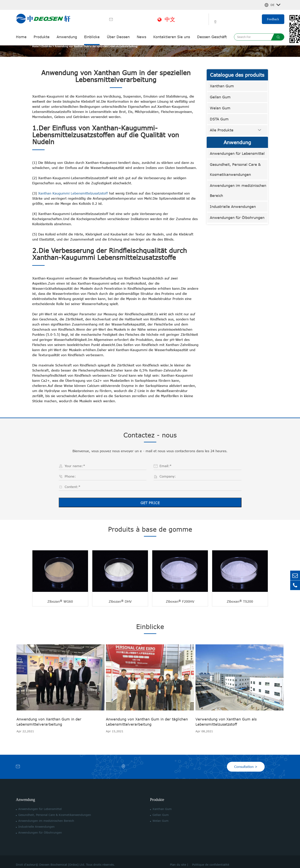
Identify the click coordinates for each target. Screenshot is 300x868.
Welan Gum (220, 108)
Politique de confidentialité (210, 859)
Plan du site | (180, 859)
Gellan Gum (220, 97)
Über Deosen (118, 37)
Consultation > (246, 761)
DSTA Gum (219, 119)
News (141, 37)
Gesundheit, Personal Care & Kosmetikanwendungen (235, 169)
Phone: (70, 476)
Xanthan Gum (222, 86)
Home (21, 37)
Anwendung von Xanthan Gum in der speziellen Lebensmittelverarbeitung (96, 46)
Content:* (72, 487)
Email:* (166, 466)
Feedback (273, 19)
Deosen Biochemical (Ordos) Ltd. (62, 859)
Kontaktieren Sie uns (172, 37)
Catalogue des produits (237, 75)
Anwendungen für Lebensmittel (237, 153)
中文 (166, 19)
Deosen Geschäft (212, 37)
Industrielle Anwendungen (233, 207)
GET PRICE (150, 503)
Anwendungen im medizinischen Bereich (238, 190)
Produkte (42, 37)
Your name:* (75, 466)
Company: (168, 476)
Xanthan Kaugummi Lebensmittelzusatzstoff (74, 193)
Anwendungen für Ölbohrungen (237, 218)
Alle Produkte (222, 130)
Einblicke (92, 37)
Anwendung (67, 37)
